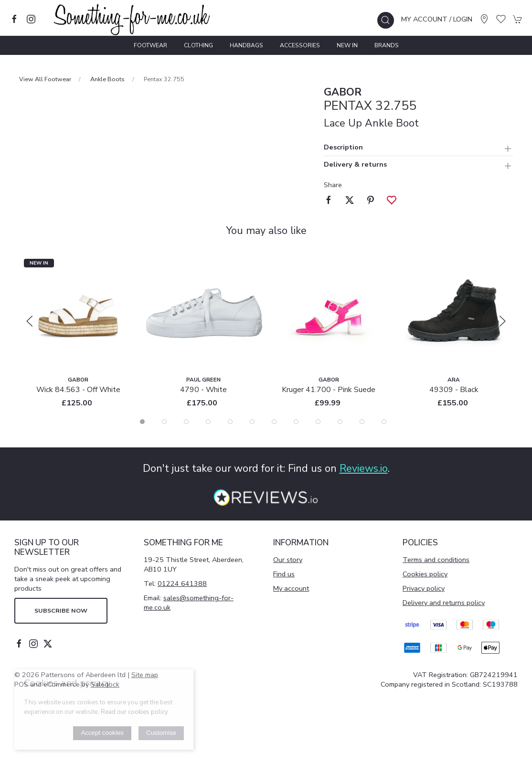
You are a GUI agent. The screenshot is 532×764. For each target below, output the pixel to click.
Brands (387, 45)
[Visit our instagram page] (31, 19)
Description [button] (343, 148)
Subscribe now (61, 610)
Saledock (105, 684)
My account (291, 588)
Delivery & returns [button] (355, 165)
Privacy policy (424, 588)
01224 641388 (182, 584)
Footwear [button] (150, 45)
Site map (145, 675)
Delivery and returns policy (444, 603)
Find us (284, 574)
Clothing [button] (198, 45)
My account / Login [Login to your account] (437, 19)
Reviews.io (364, 468)
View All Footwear (45, 79)
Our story (288, 560)
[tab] (142, 422)
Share (333, 185)
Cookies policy (425, 574)
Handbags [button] (246, 45)
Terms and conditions (436, 560)
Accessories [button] (300, 45)
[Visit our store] (484, 19)
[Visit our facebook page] (14, 19)
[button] (386, 20)
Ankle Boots (107, 79)
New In (347, 45)
